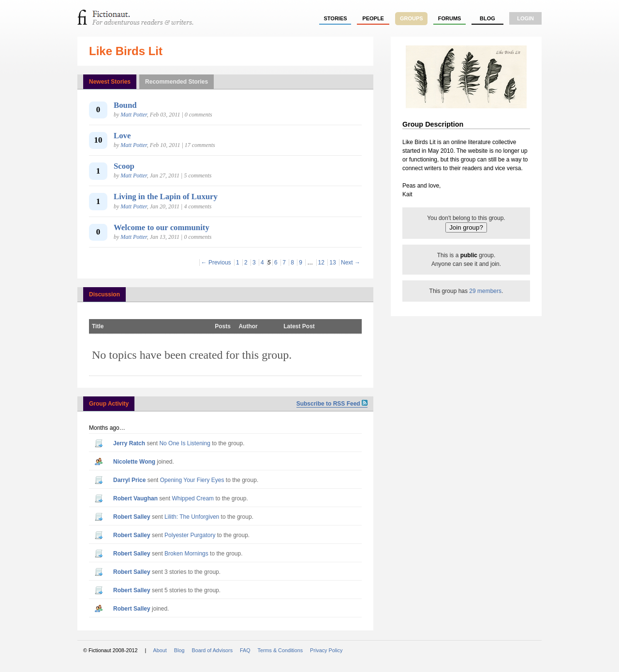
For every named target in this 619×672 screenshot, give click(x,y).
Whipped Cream (193, 498)
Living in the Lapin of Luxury (166, 197)
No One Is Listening (184, 443)
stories (336, 18)
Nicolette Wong (134, 462)
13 (332, 263)
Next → (351, 263)
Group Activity (109, 404)
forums (450, 18)
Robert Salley (132, 517)
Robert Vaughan (135, 498)
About (160, 650)
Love (122, 136)
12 (321, 263)
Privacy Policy (326, 650)
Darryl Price (129, 480)
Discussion (104, 294)
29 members (485, 291)
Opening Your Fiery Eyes (192, 480)
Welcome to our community (162, 227)
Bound (125, 105)
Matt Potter (133, 115)
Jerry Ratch (129, 443)
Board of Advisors (212, 650)
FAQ (245, 650)
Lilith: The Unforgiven (192, 517)
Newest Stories (110, 82)
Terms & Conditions (280, 650)
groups (412, 18)
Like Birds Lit (126, 51)
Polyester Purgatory (190, 535)
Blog (487, 18)
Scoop (124, 166)
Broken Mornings (186, 554)
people (373, 18)
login (525, 18)
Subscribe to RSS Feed (332, 404)
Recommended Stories (177, 82)
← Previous (216, 263)
